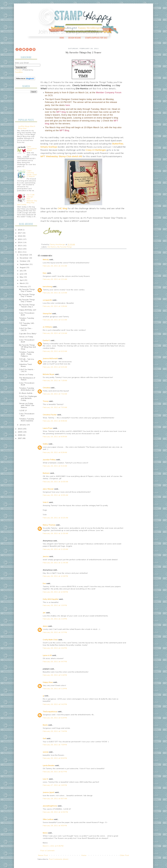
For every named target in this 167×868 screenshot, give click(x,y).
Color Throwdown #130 (27, 314)
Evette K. (46, 340)
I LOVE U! (23, 410)
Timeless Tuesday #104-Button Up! (27, 389)
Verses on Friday (26, 337)
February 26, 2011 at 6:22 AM (55, 351)
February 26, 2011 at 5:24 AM (55, 333)
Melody (46, 260)
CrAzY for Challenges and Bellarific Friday (28, 398)
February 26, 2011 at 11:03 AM (55, 533)
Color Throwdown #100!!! (32, 149)
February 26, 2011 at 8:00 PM (55, 758)
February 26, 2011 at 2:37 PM (55, 632)
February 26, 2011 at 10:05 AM (55, 495)
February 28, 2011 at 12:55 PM (55, 812)
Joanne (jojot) (49, 792)
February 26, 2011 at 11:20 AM (55, 549)
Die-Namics (52, 247)
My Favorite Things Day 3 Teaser (27, 295)
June (22, 274)
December (24, 255)
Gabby (45, 444)
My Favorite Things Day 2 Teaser (27, 301)
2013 (20, 246)
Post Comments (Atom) (59, 859)
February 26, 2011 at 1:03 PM (55, 605)
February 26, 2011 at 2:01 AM (55, 266)
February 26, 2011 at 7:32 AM (55, 394)
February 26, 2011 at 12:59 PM (55, 592)
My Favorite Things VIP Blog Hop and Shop (27, 347)
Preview (18, 70)
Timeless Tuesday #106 (27, 319)
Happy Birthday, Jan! (28, 310)
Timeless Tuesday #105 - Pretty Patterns (27, 354)
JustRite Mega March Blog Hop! (27, 127)
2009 (20, 432)
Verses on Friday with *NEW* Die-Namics (27, 405)
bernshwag (47, 287)
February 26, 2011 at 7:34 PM (55, 731)
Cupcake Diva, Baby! (28, 334)
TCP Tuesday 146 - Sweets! (27, 324)
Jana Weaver (48, 489)
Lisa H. (46, 779)
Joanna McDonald (50, 358)
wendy (46, 752)
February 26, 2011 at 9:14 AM (55, 466)
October (23, 261)
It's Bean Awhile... (26, 393)
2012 (20, 249)
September (25, 264)
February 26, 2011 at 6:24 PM (55, 718)
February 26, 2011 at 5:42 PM (55, 704)
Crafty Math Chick (50, 640)
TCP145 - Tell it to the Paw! (27, 360)
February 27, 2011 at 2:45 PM (55, 785)
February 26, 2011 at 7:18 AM (55, 380)
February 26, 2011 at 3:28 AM (55, 306)
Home (62, 38)
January (23, 425)
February (24, 287)
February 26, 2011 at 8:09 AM (55, 437)
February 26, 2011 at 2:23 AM (55, 293)
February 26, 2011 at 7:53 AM (55, 407)
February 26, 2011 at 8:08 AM (55, 421)
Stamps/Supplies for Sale (96, 38)
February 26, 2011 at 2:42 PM (55, 648)
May (22, 277)
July (22, 271)
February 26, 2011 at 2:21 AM (55, 279)
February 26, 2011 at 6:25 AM (55, 367)
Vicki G (46, 502)
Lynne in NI (47, 655)
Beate (45, 725)
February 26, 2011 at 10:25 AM (55, 518)
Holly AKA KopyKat (51, 599)
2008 (20, 435)
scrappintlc (47, 300)
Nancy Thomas (49, 525)
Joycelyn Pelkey (49, 460)
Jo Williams (48, 327)
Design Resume (75, 38)
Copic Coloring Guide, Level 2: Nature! (32, 174)
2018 (20, 230)
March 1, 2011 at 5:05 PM (53, 846)
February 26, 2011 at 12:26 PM (55, 576)
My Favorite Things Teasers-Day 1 (27, 306)
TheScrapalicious (50, 712)
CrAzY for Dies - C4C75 (26, 329)
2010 (20, 429)
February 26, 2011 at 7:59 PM (55, 745)
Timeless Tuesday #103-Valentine (27, 420)
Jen (44, 613)
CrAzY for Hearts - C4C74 (27, 370)
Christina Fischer (50, 415)
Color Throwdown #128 (27, 384)
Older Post (124, 855)
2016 (20, 236)
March (23, 283)
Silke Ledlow (48, 819)
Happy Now (48, 682)
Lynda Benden (49, 765)
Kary (45, 273)
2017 (20, 233)
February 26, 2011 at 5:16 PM (55, 675)
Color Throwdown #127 (27, 415)
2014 (20, 242)
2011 (20, 252)
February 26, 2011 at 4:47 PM (55, 662)
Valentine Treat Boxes (25, 365)
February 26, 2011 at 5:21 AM (55, 320)
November (24, 258)
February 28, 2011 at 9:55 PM (55, 826)
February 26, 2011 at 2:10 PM (55, 619)
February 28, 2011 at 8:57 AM (55, 799)
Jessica (46, 556)
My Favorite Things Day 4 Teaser (27, 290)
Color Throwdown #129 (27, 341)
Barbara (46, 473)
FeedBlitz (19, 72)
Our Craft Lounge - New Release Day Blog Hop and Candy (27, 200)
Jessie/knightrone (50, 806)
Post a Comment (47, 851)
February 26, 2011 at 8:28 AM (55, 452)
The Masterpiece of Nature (27, 379)
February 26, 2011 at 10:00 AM (55, 482)
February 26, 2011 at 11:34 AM (55, 563)
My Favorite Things (65, 247)
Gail (44, 738)
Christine (46, 388)
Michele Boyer (49, 374)
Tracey (46, 401)
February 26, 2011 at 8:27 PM (55, 772)
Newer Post (43, 855)
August (23, 267)
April (22, 280)
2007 (20, 438)
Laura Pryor (48, 428)
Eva (44, 583)
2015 (20, 239)
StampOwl (47, 314)
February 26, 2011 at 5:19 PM (55, 689)
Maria (45, 833)
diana (45, 626)
